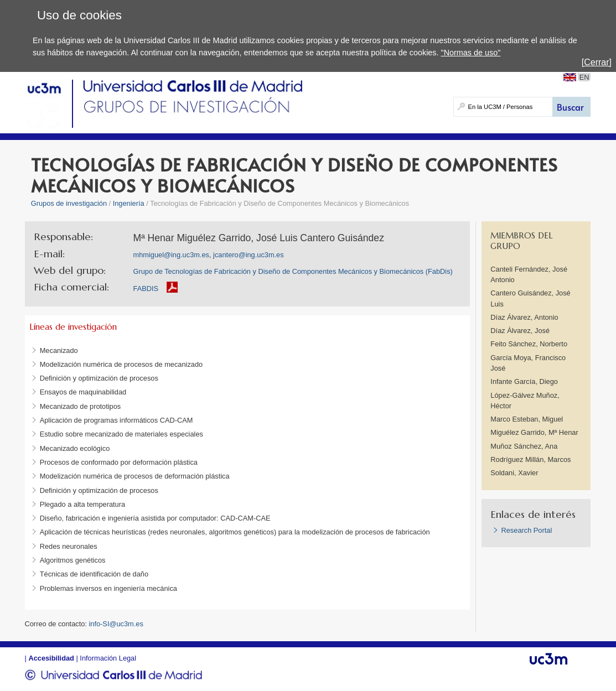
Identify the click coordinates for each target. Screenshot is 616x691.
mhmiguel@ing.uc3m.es (171, 255)
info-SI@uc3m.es (116, 624)
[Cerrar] (597, 62)
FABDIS (146, 289)
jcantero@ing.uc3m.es (249, 255)
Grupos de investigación (69, 203)
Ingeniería (129, 203)
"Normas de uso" (471, 53)
